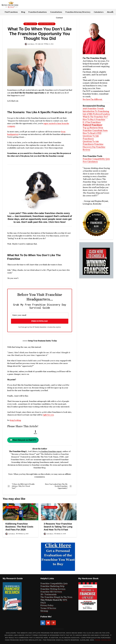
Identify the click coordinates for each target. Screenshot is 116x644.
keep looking (15, 420)
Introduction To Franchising (96, 111)
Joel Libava (30, 44)
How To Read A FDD (92, 133)
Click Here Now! (57, 222)
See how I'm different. (93, 99)
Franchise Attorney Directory (78, 12)
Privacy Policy (47, 605)
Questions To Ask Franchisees (91, 143)
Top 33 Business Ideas (93, 128)
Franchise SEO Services (51, 592)
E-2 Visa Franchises (92, 122)
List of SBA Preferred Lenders (96, 114)
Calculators (99, 12)
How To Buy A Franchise (94, 120)
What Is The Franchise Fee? (95, 117)
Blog (23, 12)
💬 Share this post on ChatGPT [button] (23, 440)
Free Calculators (90, 162)
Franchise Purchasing (47, 24)
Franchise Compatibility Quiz (96, 159)
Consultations (56, 12)
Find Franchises (11, 12)
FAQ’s (43, 603)
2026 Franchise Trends (93, 109)
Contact (59, 18)
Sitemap (44, 611)
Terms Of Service (48, 608)
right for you (48, 415)
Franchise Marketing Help (52, 586)
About (110, 12)
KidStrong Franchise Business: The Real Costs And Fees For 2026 (19, 527)
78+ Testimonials (48, 595)
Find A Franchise (30, 24)
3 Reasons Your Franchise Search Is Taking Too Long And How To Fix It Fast (58, 527)
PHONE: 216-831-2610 (103, 640)
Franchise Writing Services (53, 589)
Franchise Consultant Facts (95, 131)
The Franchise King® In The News (56, 597)
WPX (65, 600)
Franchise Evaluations (38, 12)
